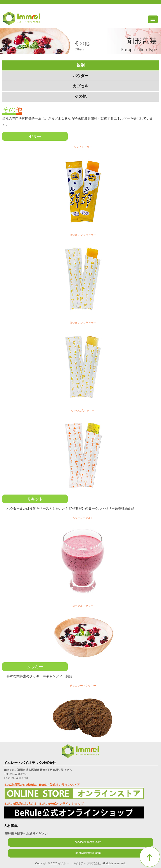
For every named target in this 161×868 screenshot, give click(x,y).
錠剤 (81, 65)
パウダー (81, 76)
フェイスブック (147, 9)
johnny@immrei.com (88, 853)
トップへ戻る (150, 857)
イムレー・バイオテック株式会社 (22, 18)
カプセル (81, 86)
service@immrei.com (88, 842)
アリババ (155, 9)
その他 (81, 96)
